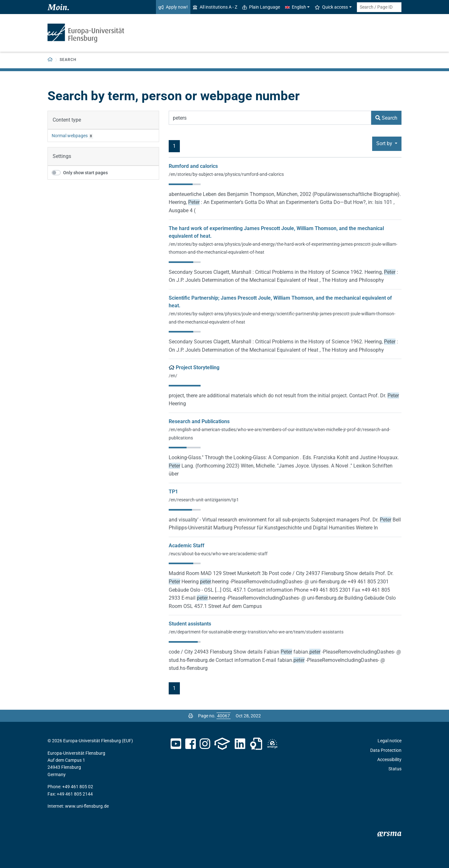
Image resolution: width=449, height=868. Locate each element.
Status (395, 769)
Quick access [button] (331, 7)
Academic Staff (187, 546)
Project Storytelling (198, 367)
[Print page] (191, 716)
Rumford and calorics (193, 166)
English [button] (296, 7)
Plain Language (261, 7)
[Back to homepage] (50, 60)
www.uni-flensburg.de (87, 806)
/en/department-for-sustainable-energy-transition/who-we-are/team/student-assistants (256, 632)
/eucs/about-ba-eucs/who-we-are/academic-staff (218, 554)
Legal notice (390, 741)
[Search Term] (270, 118)
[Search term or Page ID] (379, 7)
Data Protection (386, 750)
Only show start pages (85, 173)
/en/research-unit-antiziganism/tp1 (204, 500)
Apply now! (173, 7)
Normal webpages (70, 136)
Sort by (385, 143)
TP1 (173, 492)
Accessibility (389, 759)
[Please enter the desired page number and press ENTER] (224, 716)
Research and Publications (199, 421)
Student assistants (190, 624)
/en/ (173, 376)
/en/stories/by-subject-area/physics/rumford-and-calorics (226, 174)
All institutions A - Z (215, 7)
